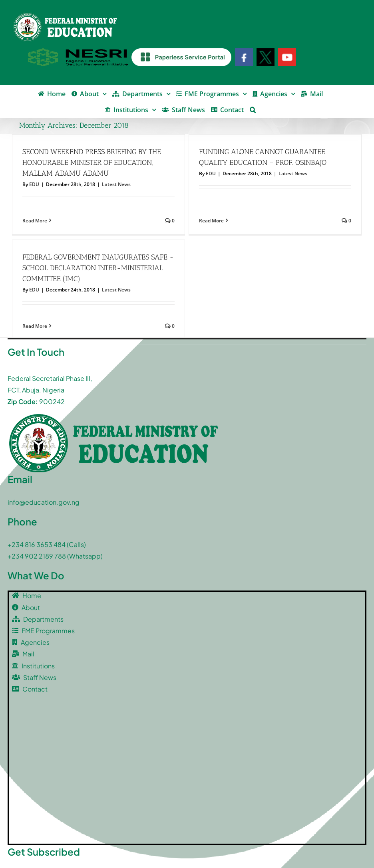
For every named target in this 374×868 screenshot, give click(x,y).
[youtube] (59, 846)
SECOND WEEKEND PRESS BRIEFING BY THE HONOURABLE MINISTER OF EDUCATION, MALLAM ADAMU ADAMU (92, 163)
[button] (253, 109)
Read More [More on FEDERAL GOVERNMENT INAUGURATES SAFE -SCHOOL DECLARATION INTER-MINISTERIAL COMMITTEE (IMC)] (104, 295)
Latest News (116, 184)
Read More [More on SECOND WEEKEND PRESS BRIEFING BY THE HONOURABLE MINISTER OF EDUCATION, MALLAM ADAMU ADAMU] (35, 221)
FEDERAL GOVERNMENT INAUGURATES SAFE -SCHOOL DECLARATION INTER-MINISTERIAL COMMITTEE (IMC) (168, 237)
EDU (34, 184)
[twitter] (38, 846)
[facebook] (17, 846)
